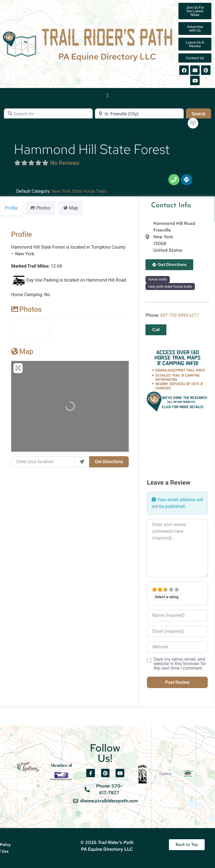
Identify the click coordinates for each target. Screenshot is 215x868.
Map (22, 351)
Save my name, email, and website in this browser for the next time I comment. (180, 664)
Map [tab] (71, 208)
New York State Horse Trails (79, 191)
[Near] (139, 114)
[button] (107, 95)
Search (201, 113)
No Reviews (65, 163)
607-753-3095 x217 (180, 315)
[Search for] (48, 114)
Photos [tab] (40, 208)
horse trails (157, 279)
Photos (26, 309)
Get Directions (109, 462)
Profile (21, 234)
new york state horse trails (170, 286)
